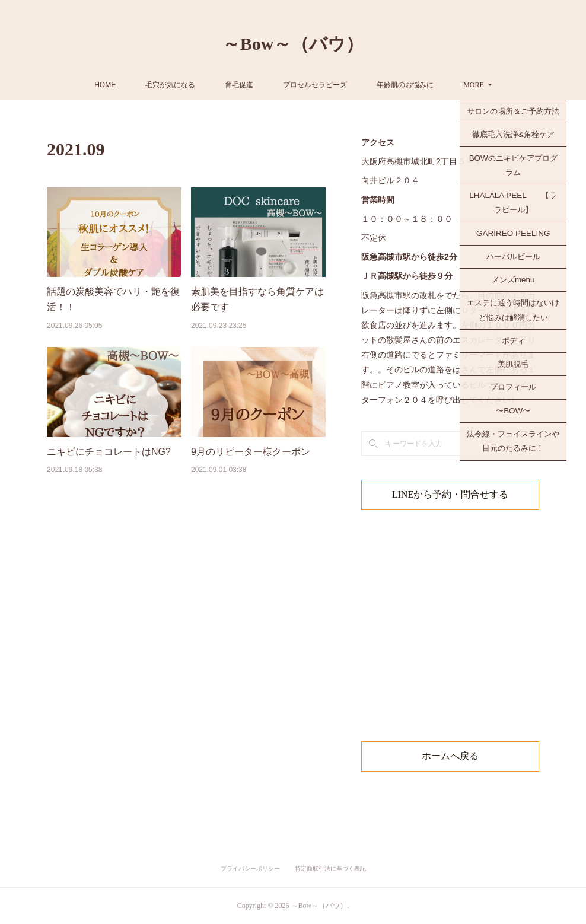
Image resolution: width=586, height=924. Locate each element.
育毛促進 (282, 85)
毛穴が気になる (214, 85)
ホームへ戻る (450, 756)
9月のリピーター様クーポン (251, 452)
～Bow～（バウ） (293, 44)
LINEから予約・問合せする (450, 494)
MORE (430, 85)
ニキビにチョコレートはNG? (109, 452)
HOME (148, 85)
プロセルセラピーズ (358, 85)
